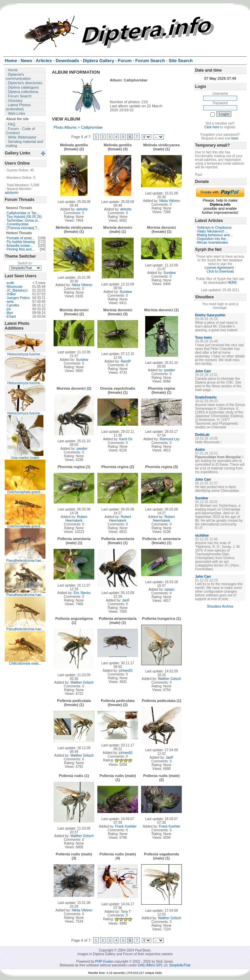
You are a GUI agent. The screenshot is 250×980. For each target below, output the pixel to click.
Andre (200, 450)
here (235, 138)
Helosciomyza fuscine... (25, 354)
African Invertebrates (212, 243)
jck (9, 309)
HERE (232, 283)
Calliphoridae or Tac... (23, 213)
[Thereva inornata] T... (23, 228)
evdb (11, 283)
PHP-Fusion (104, 961)
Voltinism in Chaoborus (214, 228)
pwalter (170, 370)
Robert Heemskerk (76, 519)
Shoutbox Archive (220, 606)
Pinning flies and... (21, 249)
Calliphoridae (92, 127)
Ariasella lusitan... (20, 246)
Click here (212, 127)
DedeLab (202, 435)
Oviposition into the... (213, 239)
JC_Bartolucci (17, 290)
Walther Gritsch (82, 682)
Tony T (126, 912)
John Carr (203, 371)
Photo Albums (65, 127)
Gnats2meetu (206, 397)
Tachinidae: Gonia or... (23, 220)
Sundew (126, 292)
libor (10, 313)
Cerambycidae (18, 224)
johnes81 (126, 671)
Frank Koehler (126, 826)
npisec (169, 589)
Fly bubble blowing (21, 242)
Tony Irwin (203, 338)
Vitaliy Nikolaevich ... (213, 231)
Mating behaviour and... (215, 235)
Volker (12, 294)
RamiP (126, 361)
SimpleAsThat (180, 965)
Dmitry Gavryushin (210, 315)
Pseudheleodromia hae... (25, 561)
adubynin (12, 193)
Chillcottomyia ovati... (25, 663)
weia (10, 302)
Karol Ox (126, 439)
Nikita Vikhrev (169, 201)
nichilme (202, 535)
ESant (11, 317)
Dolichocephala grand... (25, 492)
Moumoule (15, 287)
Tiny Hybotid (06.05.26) (24, 217)
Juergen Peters (18, 298)
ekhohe (82, 209)
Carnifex (13, 305)
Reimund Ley (169, 439)
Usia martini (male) (25, 458)
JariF (126, 600)
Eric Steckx (82, 593)
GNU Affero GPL (150, 965)
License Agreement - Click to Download (220, 270)
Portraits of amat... (21, 238)
